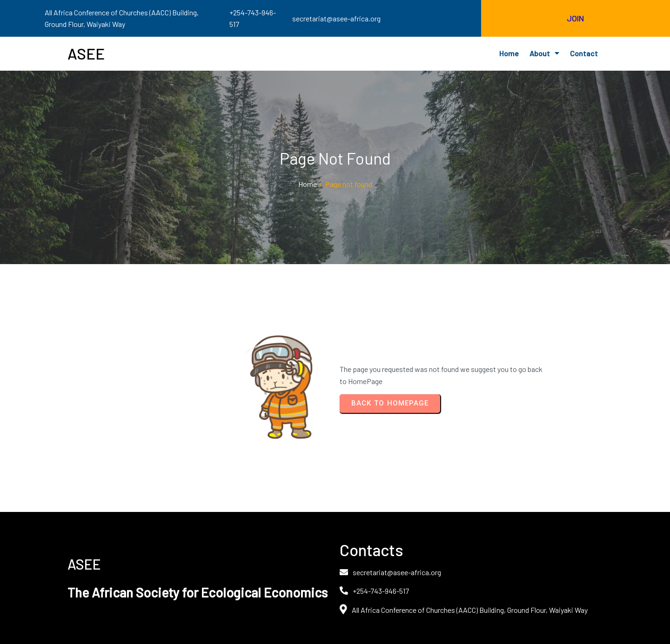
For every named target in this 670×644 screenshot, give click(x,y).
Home (308, 184)
